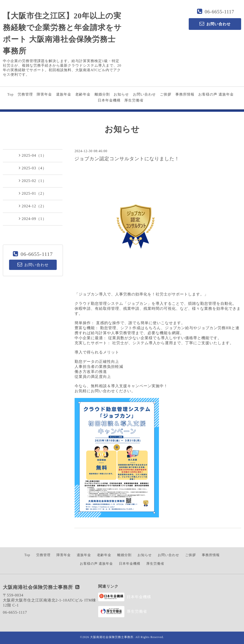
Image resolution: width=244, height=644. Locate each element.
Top (10, 94)
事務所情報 (185, 94)
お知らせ (121, 94)
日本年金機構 (109, 100)
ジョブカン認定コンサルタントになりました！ (127, 159)
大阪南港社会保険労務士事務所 (112, 637)
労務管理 (25, 94)
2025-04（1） (33, 155)
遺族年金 (64, 94)
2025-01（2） (33, 193)
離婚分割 (102, 94)
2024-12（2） (33, 206)
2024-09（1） (33, 219)
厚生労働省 (134, 100)
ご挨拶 (166, 94)
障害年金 (44, 94)
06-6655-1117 (219, 12)
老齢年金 (83, 94)
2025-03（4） (33, 168)
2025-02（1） (33, 181)
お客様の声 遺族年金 (216, 94)
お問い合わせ (144, 94)
